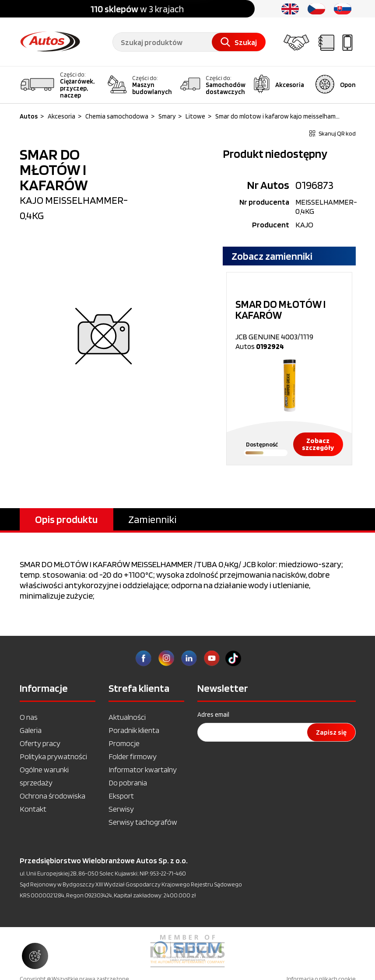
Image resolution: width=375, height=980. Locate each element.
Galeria (31, 730)
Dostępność (262, 444)
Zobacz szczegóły (318, 444)
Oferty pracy (40, 743)
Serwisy (121, 809)
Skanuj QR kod (333, 133)
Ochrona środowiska (53, 796)
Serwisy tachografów (143, 822)
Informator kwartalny (143, 769)
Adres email (213, 715)
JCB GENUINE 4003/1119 (289, 320)
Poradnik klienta (134, 730)
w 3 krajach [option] (137, 9)
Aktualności (127, 717)
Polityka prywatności (53, 756)
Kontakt (33, 809)
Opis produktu (66, 519)
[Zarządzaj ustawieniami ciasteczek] (35, 956)
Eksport (121, 796)
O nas (29, 717)
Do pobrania (128, 783)
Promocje (124, 743)
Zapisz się (331, 732)
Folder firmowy (133, 756)
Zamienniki (152, 519)
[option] (289, 369)
